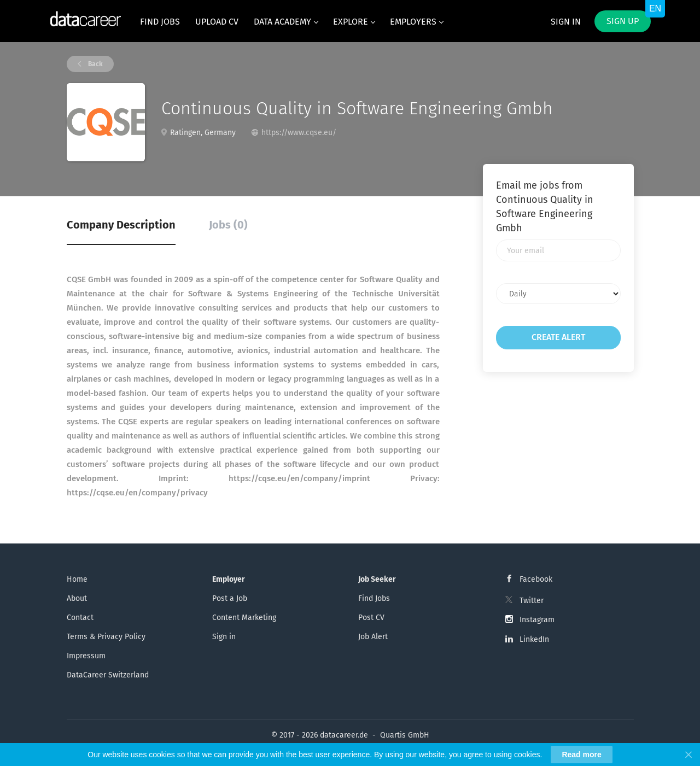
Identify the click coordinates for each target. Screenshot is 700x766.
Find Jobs (374, 598)
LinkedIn (534, 639)
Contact (80, 618)
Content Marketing (244, 618)
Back (95, 64)
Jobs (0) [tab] (228, 225)
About (77, 598)
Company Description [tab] (121, 225)
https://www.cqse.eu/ (299, 133)
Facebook (536, 579)
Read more (581, 755)
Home (77, 579)
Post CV (371, 618)
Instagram (537, 620)
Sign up (623, 21)
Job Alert (373, 637)
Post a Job (230, 598)
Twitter (532, 601)
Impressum (86, 656)
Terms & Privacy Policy (106, 637)
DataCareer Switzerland (108, 675)
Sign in (566, 22)
